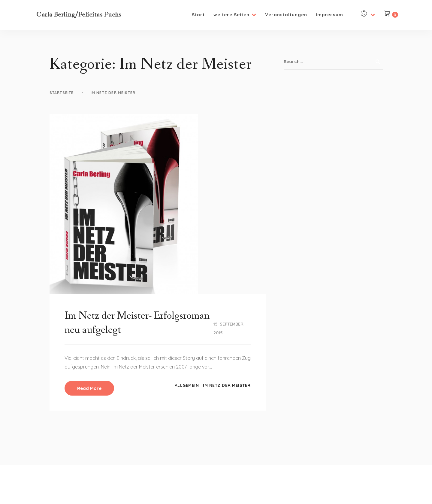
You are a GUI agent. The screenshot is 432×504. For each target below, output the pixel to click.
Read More (89, 388)
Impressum (329, 15)
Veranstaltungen (286, 15)
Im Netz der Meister (227, 385)
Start (198, 15)
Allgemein (187, 385)
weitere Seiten (235, 15)
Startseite (62, 93)
